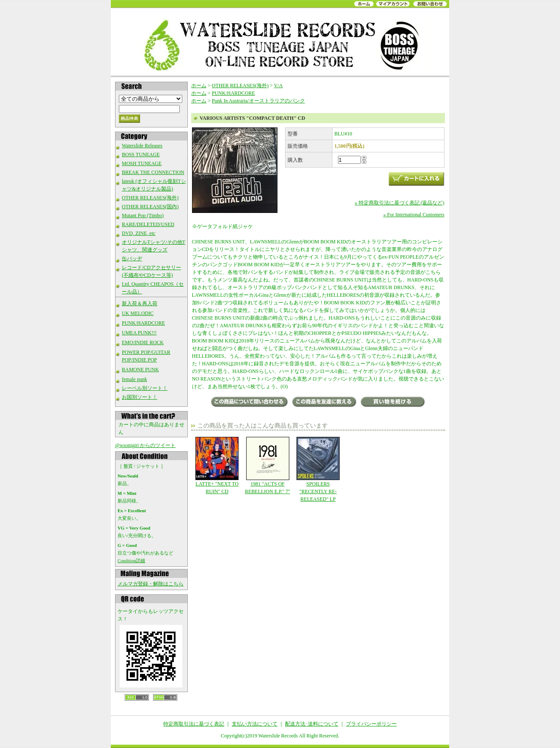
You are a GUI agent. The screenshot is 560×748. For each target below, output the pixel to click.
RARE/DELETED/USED (148, 224)
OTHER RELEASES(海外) (150, 198)
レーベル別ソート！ (145, 388)
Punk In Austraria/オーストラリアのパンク (258, 101)
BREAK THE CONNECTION (153, 172)
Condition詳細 (131, 560)
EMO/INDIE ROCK (143, 342)
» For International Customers (414, 215)
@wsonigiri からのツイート (145, 445)
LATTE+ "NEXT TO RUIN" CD (217, 466)
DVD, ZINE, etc (139, 233)
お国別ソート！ (140, 397)
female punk (135, 379)
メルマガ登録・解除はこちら (151, 584)
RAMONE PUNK (140, 370)
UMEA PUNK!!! (139, 333)
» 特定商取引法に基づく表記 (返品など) (400, 203)
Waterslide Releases (142, 146)
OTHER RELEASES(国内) (150, 207)
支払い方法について (255, 724)
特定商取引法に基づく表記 (194, 724)
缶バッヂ (132, 259)
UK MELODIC (138, 313)
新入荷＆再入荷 (140, 304)
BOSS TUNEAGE (141, 155)
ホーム (199, 86)
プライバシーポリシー (371, 724)
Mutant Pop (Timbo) (143, 215)
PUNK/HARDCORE (143, 323)
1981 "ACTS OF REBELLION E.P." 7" (268, 466)
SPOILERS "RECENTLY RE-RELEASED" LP (318, 469)
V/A (279, 86)
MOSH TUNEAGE (142, 163)
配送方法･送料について (312, 724)
